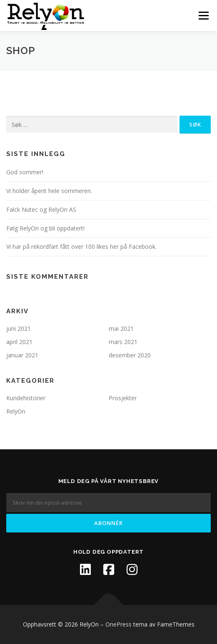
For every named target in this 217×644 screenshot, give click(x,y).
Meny (203, 16)
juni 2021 (19, 328)
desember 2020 (130, 355)
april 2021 (19, 342)
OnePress (118, 624)
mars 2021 (123, 342)
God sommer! (25, 172)
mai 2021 (121, 328)
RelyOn (16, 411)
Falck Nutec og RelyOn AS (41, 209)
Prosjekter (123, 398)
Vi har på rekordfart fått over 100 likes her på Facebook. (81, 246)
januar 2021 (22, 355)
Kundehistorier (26, 398)
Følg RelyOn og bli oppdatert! (45, 228)
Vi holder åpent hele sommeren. (49, 191)
